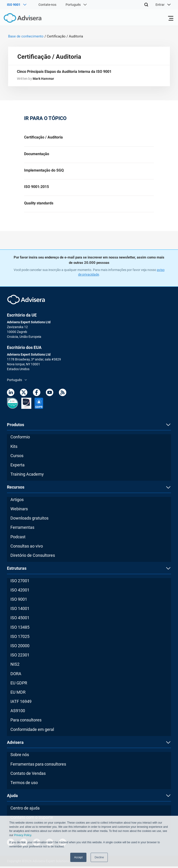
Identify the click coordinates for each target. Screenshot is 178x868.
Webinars (19, 510)
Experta (17, 466)
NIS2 (15, 666)
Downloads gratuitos (29, 520)
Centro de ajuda (25, 809)
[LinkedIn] (11, 395)
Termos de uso (24, 784)
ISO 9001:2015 (37, 188)
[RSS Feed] (63, 395)
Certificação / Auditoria (43, 138)
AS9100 (18, 712)
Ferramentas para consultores (38, 765)
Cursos (17, 457)
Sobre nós (20, 756)
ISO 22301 (20, 657)
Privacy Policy (23, 835)
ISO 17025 (20, 638)
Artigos (17, 501)
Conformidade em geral (32, 731)
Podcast (18, 538)
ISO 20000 (20, 647)
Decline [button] (99, 857)
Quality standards (39, 205)
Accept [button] (78, 857)
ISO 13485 (20, 629)
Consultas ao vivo (27, 548)
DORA (16, 675)
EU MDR (18, 694)
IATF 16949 (21, 703)
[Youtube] (50, 395)
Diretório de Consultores (33, 557)
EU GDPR (19, 684)
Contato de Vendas (28, 775)
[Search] (146, 5)
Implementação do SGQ (44, 171)
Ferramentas (22, 529)
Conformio (20, 439)
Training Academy (27, 476)
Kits (14, 448)
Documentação (37, 154)
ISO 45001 (20, 619)
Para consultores (26, 722)
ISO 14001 (20, 610)
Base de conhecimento (26, 36)
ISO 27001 (20, 582)
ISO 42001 (20, 592)
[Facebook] (37, 395)
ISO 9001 (19, 601)
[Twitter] (24, 395)
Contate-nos (47, 5)
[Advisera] (17, 19)
